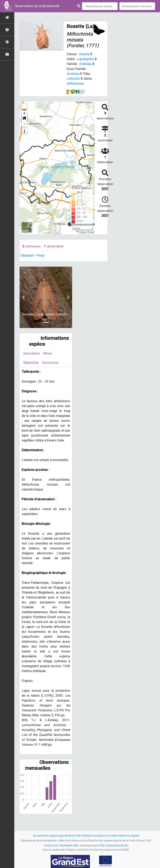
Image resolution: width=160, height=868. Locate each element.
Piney (40, 255)
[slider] (70, 224)
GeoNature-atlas (69, 845)
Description (32, 353)
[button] (24, 119)
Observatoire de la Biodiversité (37, 6)
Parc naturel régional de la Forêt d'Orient (67, 836)
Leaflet (82, 233)
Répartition (31, 363)
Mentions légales (129, 836)
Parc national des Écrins (114, 845)
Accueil (37, 836)
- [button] (24, 124)
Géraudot (27, 255)
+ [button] (24, 113)
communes (31, 246)
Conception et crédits (105, 836)
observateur (54, 246)
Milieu (48, 353)
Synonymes (50, 363)
